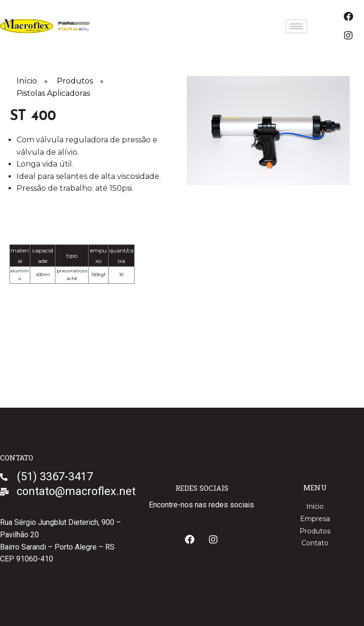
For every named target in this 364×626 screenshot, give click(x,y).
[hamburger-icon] (296, 26)
